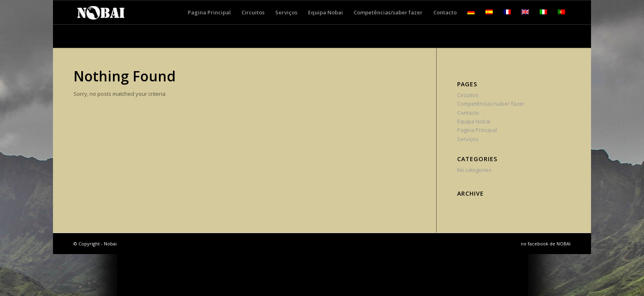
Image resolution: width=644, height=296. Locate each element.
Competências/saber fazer (491, 104)
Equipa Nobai (474, 121)
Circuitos (468, 95)
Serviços (468, 139)
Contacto (468, 113)
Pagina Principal (477, 130)
